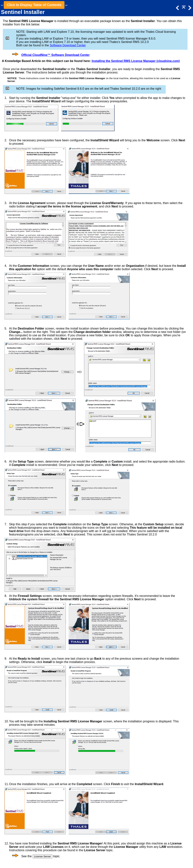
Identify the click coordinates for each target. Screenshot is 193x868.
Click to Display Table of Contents (34, 5)
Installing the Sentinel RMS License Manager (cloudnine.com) (136, 61)
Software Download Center (68, 45)
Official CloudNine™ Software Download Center (56, 55)
